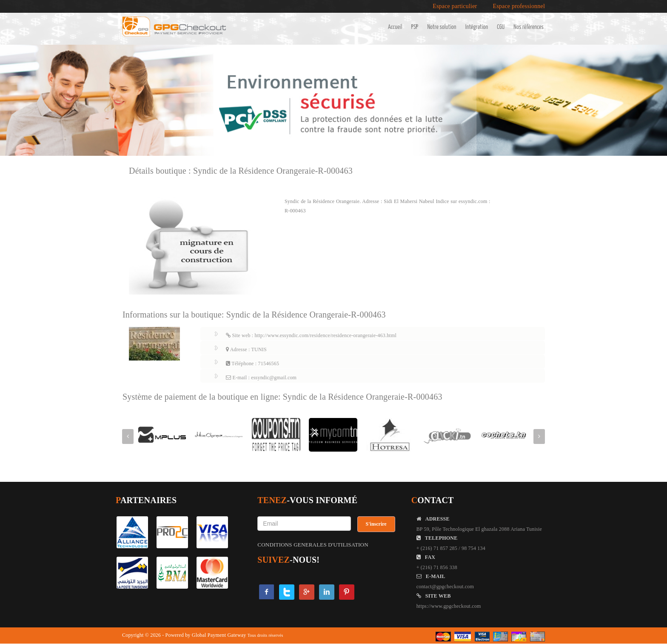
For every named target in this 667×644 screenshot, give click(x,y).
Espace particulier (455, 6)
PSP (415, 27)
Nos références (529, 27)
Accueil (395, 27)
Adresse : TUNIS (246, 349)
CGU (501, 27)
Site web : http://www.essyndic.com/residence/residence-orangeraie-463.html (311, 335)
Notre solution (442, 27)
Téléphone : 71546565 (252, 364)
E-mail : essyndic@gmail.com (261, 378)
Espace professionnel (519, 6)
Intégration (477, 27)
